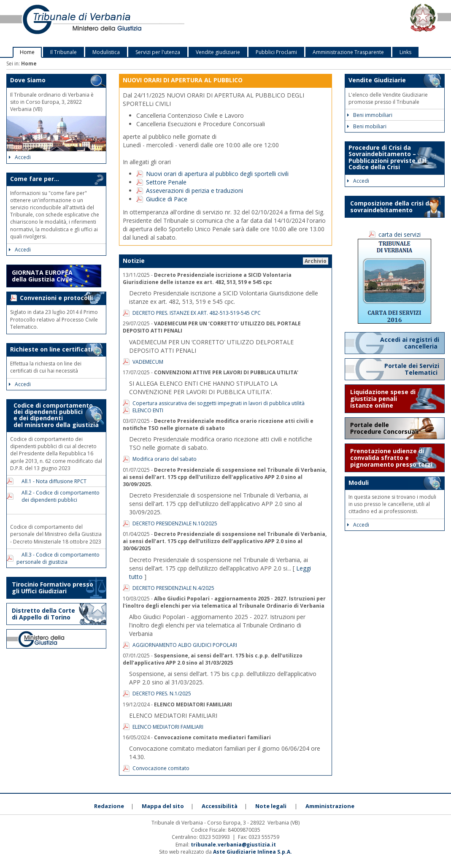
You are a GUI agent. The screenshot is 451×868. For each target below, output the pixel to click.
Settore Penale (166, 182)
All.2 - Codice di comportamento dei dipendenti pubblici (58, 496)
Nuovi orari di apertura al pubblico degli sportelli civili (217, 174)
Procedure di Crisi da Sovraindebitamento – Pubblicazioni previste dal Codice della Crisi (388, 157)
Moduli (359, 483)
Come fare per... (35, 179)
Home (27, 52)
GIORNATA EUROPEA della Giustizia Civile (42, 276)
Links (405, 52)
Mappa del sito (163, 806)
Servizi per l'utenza (158, 52)
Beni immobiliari (370, 115)
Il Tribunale (63, 52)
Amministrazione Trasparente (348, 52)
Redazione (109, 806)
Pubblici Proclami (276, 52)
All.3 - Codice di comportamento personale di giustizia (58, 558)
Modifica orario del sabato (165, 459)
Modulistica (106, 52)
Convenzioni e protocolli (56, 298)
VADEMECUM (148, 362)
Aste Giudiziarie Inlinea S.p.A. (253, 852)
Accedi (20, 157)
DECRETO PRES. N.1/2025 (162, 694)
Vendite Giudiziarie (377, 80)
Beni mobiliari (367, 126)
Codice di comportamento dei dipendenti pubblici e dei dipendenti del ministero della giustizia (54, 415)
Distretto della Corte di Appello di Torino (43, 614)
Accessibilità (220, 806)
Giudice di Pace (167, 199)
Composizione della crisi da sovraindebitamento (392, 207)
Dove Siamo (28, 80)
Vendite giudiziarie (218, 52)
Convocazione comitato (161, 768)
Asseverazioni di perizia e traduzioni (194, 191)
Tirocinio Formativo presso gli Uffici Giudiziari (53, 588)
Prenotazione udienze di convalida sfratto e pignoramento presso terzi (391, 458)
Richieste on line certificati (51, 349)
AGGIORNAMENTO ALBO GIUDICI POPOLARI (185, 645)
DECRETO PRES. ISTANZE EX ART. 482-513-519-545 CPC (197, 313)
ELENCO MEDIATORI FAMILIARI (168, 727)
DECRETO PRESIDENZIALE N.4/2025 (173, 588)
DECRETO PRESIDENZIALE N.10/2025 (175, 523)
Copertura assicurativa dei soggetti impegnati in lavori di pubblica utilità (219, 403)
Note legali (271, 806)
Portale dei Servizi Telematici (412, 369)
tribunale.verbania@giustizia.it (233, 845)
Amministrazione (330, 806)
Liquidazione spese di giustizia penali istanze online (383, 399)
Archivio (316, 261)
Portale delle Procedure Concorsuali (385, 428)
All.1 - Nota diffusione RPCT (51, 481)
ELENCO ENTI (148, 410)
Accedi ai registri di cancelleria (410, 343)
